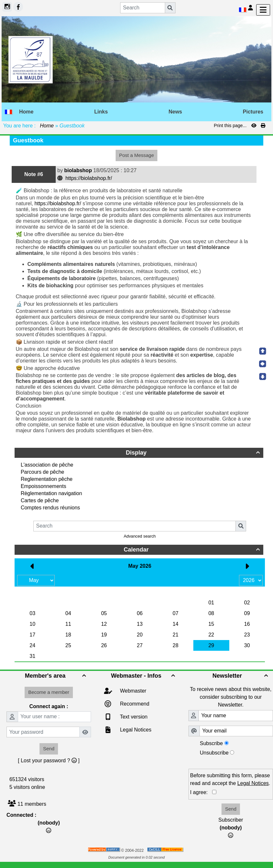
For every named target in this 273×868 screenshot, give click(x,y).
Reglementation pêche (47, 479)
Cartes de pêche (40, 500)
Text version (133, 717)
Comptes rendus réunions (50, 508)
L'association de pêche (47, 465)
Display (194, 453)
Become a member (49, 692)
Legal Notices (135, 730)
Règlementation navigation (51, 493)
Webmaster (132, 691)
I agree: (201, 792)
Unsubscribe (214, 753)
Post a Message (137, 155)
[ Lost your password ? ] (49, 761)
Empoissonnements (44, 486)
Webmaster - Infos (144, 676)
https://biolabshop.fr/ (85, 178)
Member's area (56, 676)
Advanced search (140, 536)
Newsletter (241, 676)
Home (47, 126)
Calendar (193, 550)
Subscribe (211, 743)
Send (49, 749)
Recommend (134, 704)
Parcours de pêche (42, 472)
